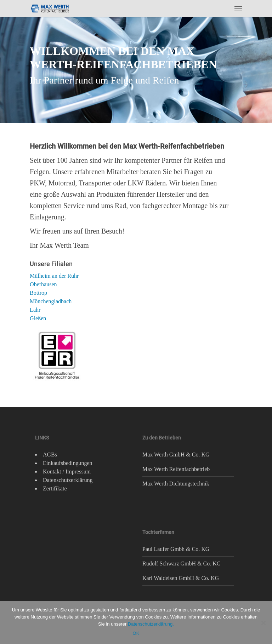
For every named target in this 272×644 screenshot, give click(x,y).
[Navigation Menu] (238, 8)
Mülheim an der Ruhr (54, 276)
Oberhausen (43, 284)
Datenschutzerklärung (68, 480)
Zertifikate (55, 488)
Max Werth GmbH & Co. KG (176, 455)
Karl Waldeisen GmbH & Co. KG (181, 578)
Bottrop (38, 293)
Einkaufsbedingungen (68, 463)
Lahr (35, 310)
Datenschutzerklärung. (151, 624)
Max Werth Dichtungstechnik (176, 484)
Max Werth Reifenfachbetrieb (176, 469)
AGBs (50, 455)
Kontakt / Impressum (67, 471)
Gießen (38, 318)
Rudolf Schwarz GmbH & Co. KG (182, 563)
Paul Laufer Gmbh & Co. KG (176, 549)
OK (136, 633)
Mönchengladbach (51, 301)
